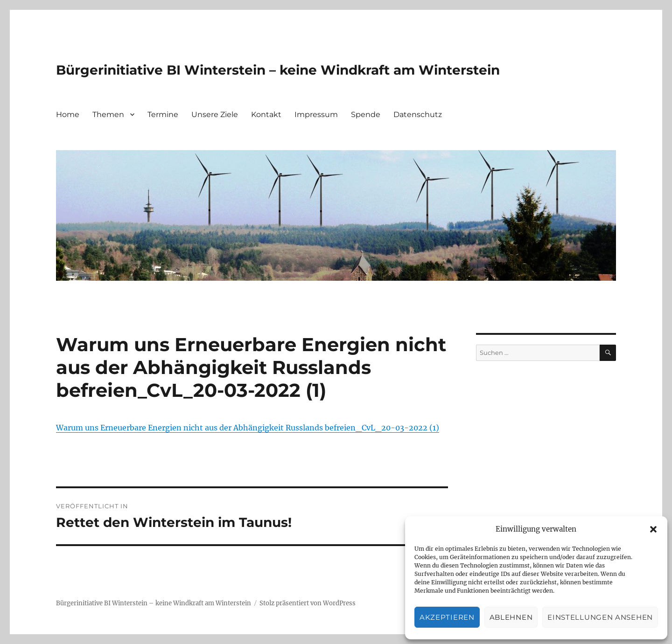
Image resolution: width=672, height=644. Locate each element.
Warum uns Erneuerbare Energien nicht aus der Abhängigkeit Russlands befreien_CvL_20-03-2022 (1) (248, 428)
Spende (366, 114)
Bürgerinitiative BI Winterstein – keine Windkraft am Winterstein (278, 70)
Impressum (316, 114)
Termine (163, 114)
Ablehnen (511, 617)
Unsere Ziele (215, 114)
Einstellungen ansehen (600, 617)
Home (68, 114)
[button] (653, 529)
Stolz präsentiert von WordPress (308, 603)
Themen (108, 114)
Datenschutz (418, 114)
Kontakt (266, 114)
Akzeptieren (447, 617)
